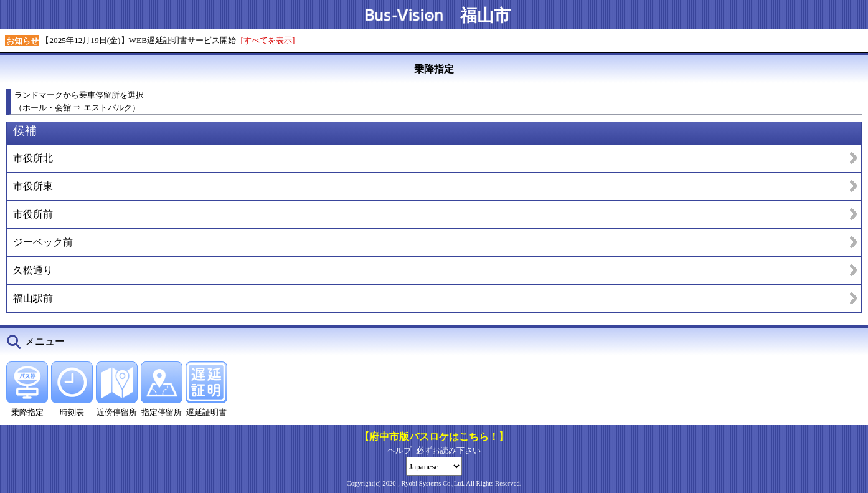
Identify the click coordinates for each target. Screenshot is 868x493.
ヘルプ (399, 450)
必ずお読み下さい (448, 450)
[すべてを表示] (268, 40)
